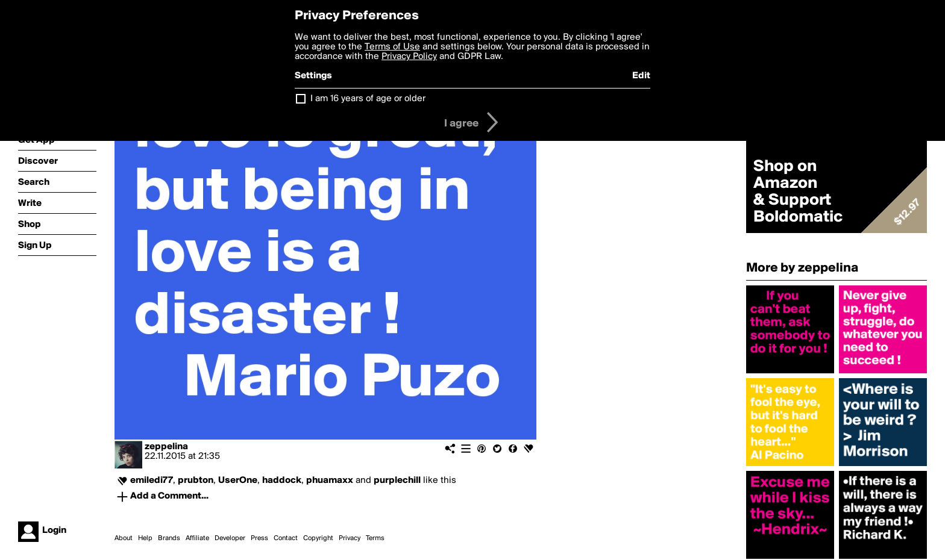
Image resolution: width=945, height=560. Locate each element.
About (124, 538)
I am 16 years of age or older (368, 99)
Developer (230, 538)
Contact (286, 538)
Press (259, 538)
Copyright (318, 538)
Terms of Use (392, 47)
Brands (169, 538)
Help (145, 538)
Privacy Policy (409, 57)
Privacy (350, 538)
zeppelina (166, 447)
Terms (375, 538)
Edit (641, 76)
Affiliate (197, 538)
